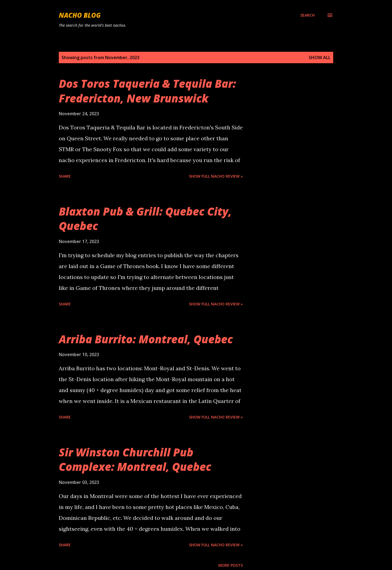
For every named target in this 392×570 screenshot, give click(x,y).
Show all (320, 57)
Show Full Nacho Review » (216, 176)
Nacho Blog (80, 15)
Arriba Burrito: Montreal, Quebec (146, 339)
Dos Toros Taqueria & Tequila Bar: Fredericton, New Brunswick (147, 91)
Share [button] (65, 176)
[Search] (307, 15)
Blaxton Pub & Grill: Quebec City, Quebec (145, 219)
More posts (231, 565)
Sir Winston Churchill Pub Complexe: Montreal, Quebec (135, 459)
